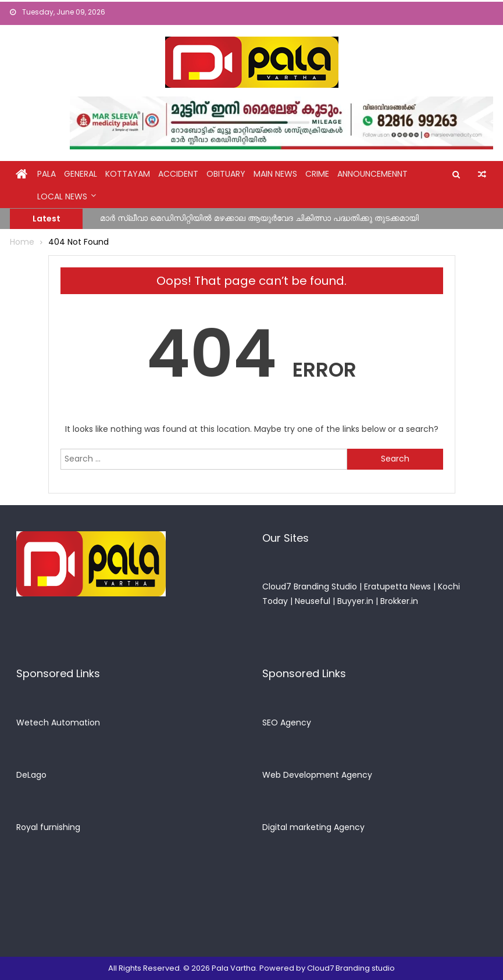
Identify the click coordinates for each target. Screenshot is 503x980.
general (81, 174)
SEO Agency (287, 723)
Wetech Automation (58, 723)
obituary (226, 174)
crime (317, 174)
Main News (275, 174)
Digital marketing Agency (313, 827)
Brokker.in (399, 601)
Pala (47, 174)
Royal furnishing (48, 827)
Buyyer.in (355, 601)
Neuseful (313, 601)
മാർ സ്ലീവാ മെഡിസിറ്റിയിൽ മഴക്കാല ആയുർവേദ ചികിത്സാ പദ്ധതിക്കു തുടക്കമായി (259, 218)
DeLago (31, 775)
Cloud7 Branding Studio (310, 586)
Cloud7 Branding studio (351, 968)
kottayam (128, 174)
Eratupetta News (397, 586)
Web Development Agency (317, 775)
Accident (178, 174)
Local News (62, 196)
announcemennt (372, 174)
